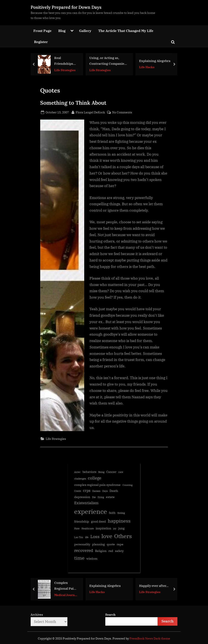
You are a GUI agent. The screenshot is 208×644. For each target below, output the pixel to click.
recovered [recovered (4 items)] (84, 550)
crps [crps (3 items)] (87, 491)
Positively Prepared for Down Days (66, 7)
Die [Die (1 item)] (94, 497)
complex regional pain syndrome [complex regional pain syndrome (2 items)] (97, 485)
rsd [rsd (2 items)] (111, 551)
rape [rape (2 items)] (120, 544)
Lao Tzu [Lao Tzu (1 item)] (79, 537)
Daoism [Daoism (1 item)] (96, 491)
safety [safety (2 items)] (119, 551)
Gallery (85, 31)
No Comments (122, 112)
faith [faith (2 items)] (112, 513)
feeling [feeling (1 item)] (121, 513)
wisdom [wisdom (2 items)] (92, 558)
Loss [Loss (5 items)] (95, 536)
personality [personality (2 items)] (82, 544)
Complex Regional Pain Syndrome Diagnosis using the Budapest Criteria (65, 586)
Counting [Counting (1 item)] (128, 485)
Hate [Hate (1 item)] (77, 528)
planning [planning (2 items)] (98, 544)
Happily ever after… (154, 585)
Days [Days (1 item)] (105, 491)
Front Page (42, 31)
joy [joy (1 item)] (115, 528)
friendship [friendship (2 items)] (82, 521)
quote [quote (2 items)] (111, 544)
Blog (62, 31)
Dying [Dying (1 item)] (101, 497)
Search (110, 614)
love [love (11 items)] (107, 536)
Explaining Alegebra (155, 61)
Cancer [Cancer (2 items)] (111, 472)
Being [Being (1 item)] (101, 472)
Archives (37, 614)
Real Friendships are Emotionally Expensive (64, 61)
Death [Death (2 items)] (114, 491)
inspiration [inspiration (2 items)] (103, 528)
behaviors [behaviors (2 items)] (89, 472)
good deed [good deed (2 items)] (98, 521)
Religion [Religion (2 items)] (101, 551)
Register (41, 42)
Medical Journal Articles (66, 595)
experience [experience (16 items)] (91, 511)
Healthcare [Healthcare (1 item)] (88, 528)
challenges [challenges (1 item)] (80, 479)
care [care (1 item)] (121, 472)
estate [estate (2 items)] (110, 497)
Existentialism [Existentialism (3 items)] (86, 503)
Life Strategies (65, 70)
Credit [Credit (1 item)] (78, 491)
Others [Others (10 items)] (123, 536)
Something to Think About (73, 103)
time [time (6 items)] (79, 558)
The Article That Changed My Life (126, 31)
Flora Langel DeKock (90, 112)
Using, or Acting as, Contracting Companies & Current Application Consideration (108, 61)
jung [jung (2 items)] (121, 528)
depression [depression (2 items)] (82, 497)
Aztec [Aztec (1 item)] (77, 472)
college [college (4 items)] (95, 478)
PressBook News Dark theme (150, 638)
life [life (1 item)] (87, 537)
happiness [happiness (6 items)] (119, 521)
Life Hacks (147, 67)
